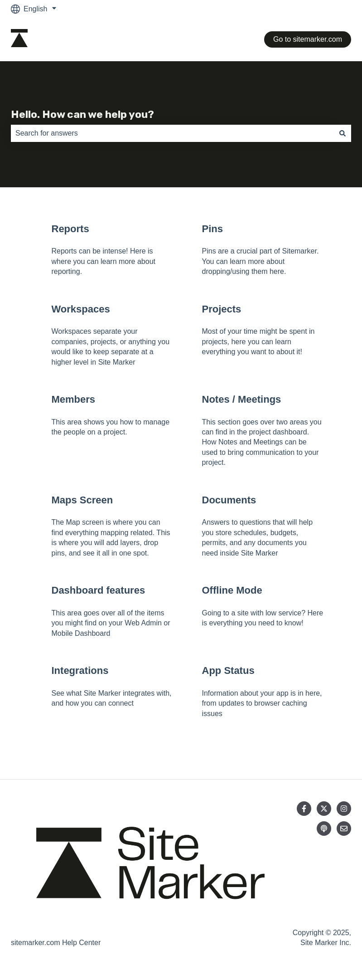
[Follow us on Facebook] (304, 809)
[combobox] (172, 133)
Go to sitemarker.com (308, 39)
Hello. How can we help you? (82, 114)
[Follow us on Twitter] (324, 809)
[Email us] (344, 829)
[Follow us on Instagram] (344, 809)
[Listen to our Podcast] (324, 829)
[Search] (343, 133)
